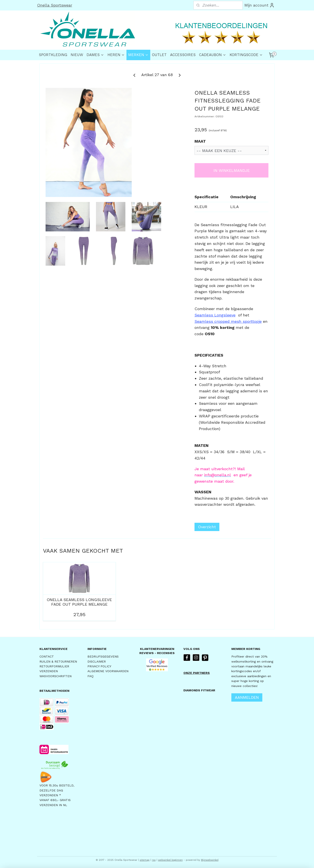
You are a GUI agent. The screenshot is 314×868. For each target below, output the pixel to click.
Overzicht (207, 527)
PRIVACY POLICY (99, 666)
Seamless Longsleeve (215, 315)
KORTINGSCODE (246, 55)
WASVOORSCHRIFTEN (55, 676)
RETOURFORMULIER (54, 666)
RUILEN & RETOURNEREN (58, 661)
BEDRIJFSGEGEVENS (103, 656)
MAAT (200, 141)
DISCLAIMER (97, 661)
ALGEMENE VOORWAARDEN (108, 671)
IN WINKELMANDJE (232, 170)
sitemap (145, 860)
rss (154, 860)
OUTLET (159, 55)
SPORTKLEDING (53, 55)
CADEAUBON (213, 55)
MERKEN (138, 55)
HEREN (116, 55)
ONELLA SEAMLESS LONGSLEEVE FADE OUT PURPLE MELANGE (79, 602)
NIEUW (77, 55)
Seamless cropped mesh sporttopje (228, 321)
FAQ (90, 676)
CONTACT (47, 656)
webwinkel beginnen (170, 860)
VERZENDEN (49, 671)
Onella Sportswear (55, 5)
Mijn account (259, 5)
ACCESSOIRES (183, 55)
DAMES (95, 55)
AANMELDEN (247, 697)
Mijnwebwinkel (210, 860)
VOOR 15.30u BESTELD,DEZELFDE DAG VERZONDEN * (57, 790)
